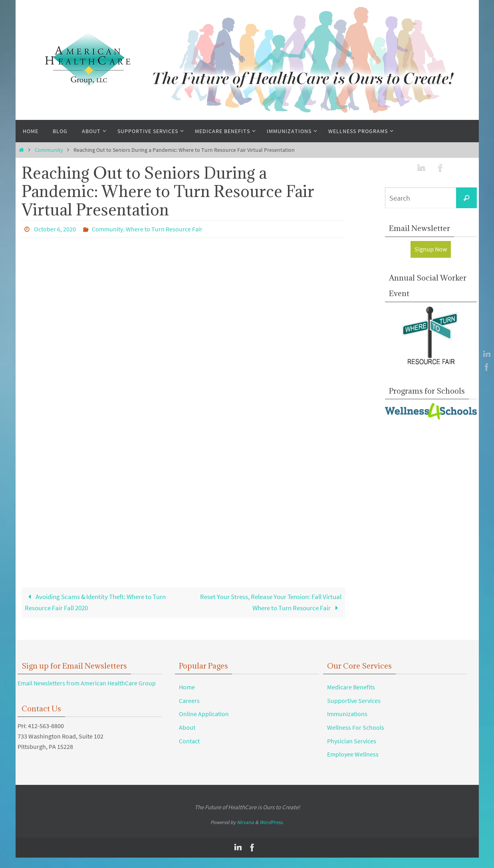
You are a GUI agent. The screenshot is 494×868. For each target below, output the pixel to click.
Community (49, 150)
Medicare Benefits (351, 688)
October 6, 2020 (55, 229)
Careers (189, 701)
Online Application (204, 715)
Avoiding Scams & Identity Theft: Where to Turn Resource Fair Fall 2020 (102, 603)
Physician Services (352, 742)
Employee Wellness (353, 755)
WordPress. (272, 823)
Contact (189, 742)
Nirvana (245, 823)
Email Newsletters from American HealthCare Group (87, 684)
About (187, 728)
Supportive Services (354, 701)
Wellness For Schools (356, 728)
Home (187, 688)
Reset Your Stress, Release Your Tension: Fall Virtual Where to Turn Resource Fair (274, 603)
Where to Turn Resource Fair (164, 229)
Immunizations (347, 715)
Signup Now (431, 249)
